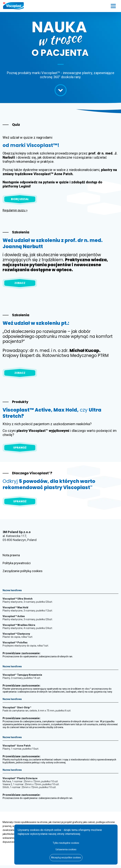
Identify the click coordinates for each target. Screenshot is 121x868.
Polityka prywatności (17, 563)
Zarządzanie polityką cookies (23, 571)
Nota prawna (11, 555)
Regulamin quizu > (15, 210)
